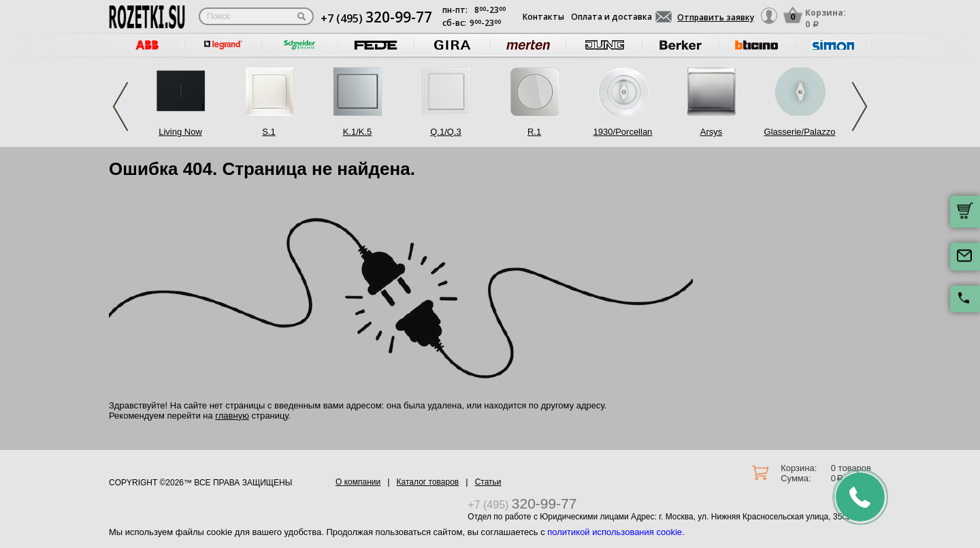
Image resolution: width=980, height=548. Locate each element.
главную (232, 416)
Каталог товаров (428, 482)
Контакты (543, 17)
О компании (358, 482)
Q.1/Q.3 (446, 132)
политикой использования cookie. (616, 532)
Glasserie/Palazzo (800, 132)
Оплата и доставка (611, 17)
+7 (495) (376, 18)
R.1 (534, 132)
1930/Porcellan (623, 132)
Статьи (488, 482)
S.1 (269, 132)
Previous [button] (120, 107)
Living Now (180, 132)
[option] (147, 45)
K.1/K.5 (358, 132)
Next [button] (860, 107)
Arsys (712, 132)
